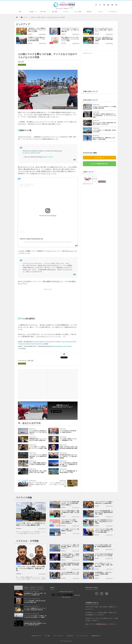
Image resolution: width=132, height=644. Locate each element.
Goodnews (89, 12)
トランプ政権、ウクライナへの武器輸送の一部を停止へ (70, 530)
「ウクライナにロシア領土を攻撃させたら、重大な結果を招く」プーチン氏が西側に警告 (104, 531)
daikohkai (30, 34)
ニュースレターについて (82, 636)
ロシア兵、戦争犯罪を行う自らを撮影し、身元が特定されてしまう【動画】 (104, 522)
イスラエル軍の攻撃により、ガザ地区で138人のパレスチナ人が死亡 (70, 574)
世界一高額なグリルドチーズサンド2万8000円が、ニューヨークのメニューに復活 (70, 39)
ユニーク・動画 (78, 12)
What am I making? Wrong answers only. (32, 239)
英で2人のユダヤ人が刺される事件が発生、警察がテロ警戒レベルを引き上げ (104, 124)
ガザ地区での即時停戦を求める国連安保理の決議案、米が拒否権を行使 (70, 565)
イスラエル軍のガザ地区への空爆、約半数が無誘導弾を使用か (103, 546)
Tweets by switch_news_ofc (66, 592)
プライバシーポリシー (58, 636)
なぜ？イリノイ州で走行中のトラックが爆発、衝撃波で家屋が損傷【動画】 (104, 39)
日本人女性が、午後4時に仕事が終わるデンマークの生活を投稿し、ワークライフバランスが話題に (104, 116)
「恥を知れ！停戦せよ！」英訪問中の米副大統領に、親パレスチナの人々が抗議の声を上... (70, 556)
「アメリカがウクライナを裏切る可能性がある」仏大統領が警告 (104, 503)
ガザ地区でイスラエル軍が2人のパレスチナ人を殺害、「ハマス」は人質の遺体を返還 (37, 39)
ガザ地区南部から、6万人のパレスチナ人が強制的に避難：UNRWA (103, 574)
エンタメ (101, 12)
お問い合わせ (70, 636)
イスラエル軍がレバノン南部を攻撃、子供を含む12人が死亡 (104, 131)
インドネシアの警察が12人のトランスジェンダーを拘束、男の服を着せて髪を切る (35, 609)
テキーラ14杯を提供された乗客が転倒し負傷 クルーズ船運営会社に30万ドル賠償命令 (68, 464)
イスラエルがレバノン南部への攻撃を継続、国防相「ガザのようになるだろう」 (70, 547)
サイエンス (66, 12)
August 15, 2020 (48, 157)
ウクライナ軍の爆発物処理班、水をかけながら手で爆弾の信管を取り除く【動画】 (104, 512)
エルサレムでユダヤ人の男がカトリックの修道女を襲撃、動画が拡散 (104, 107)
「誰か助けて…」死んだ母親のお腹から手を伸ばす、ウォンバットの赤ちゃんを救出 (37, 30)
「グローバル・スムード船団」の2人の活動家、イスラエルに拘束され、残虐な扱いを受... (30, 568)
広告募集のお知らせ (96, 636)
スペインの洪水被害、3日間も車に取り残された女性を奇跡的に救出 (35, 602)
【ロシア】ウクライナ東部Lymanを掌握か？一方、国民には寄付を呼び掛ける (70, 522)
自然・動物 (54, 12)
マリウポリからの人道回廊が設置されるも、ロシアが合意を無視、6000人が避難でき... (70, 503)
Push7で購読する (99, 158)
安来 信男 (97, 34)
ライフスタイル (112, 12)
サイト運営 (47, 636)
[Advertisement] (48, 303)
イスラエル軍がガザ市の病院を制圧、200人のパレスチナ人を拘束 (104, 555)
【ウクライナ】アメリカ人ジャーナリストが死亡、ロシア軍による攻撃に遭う (70, 30)
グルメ (51, 43)
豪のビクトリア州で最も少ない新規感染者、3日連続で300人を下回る (38, 484)
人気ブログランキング (88, 184)
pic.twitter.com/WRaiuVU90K (31, 153)
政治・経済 (43, 12)
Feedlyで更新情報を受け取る (99, 164)
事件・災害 (85, 43)
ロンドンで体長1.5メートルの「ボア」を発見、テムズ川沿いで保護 (57, 484)
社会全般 (31, 12)
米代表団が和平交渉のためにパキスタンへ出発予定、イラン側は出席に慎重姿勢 (68, 456)
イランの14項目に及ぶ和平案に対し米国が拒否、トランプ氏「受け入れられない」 (38, 432)
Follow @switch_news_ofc (69, 412)
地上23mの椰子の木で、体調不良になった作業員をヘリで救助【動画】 (104, 138)
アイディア (22, 65)
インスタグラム (36, 139)
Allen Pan (37, 242)
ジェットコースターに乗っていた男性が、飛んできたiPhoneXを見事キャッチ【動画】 (35, 617)
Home (20, 12)
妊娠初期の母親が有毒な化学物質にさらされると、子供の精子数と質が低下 (35, 624)
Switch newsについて (36, 636)
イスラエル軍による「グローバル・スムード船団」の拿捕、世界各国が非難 (104, 565)
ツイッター (26, 139)
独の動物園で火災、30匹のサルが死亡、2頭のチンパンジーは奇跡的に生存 (35, 594)
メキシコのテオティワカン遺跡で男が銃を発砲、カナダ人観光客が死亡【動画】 (38, 456)
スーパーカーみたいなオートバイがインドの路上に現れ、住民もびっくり (104, 30)
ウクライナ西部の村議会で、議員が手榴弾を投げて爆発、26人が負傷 (70, 512)
